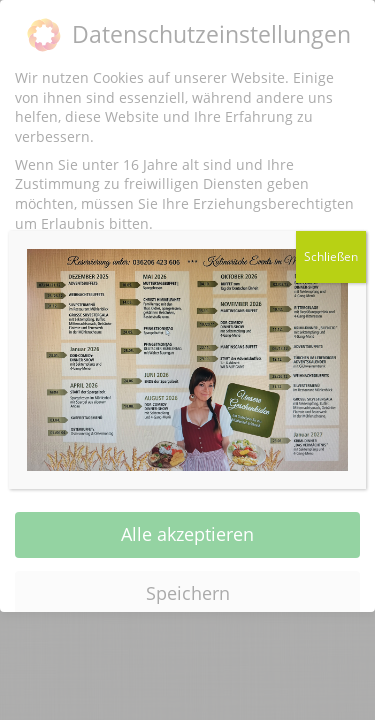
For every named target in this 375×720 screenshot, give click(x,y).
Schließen (331, 256)
